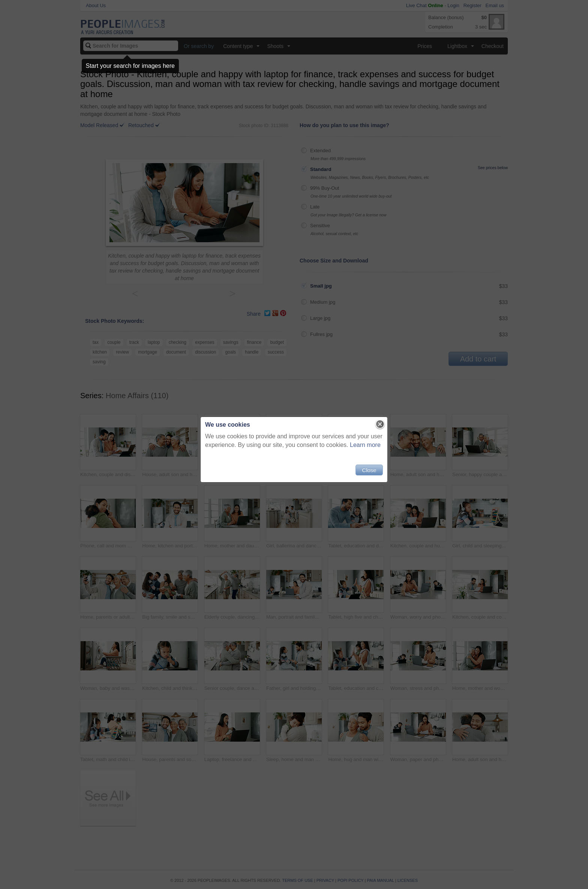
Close (369, 470)
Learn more (365, 445)
